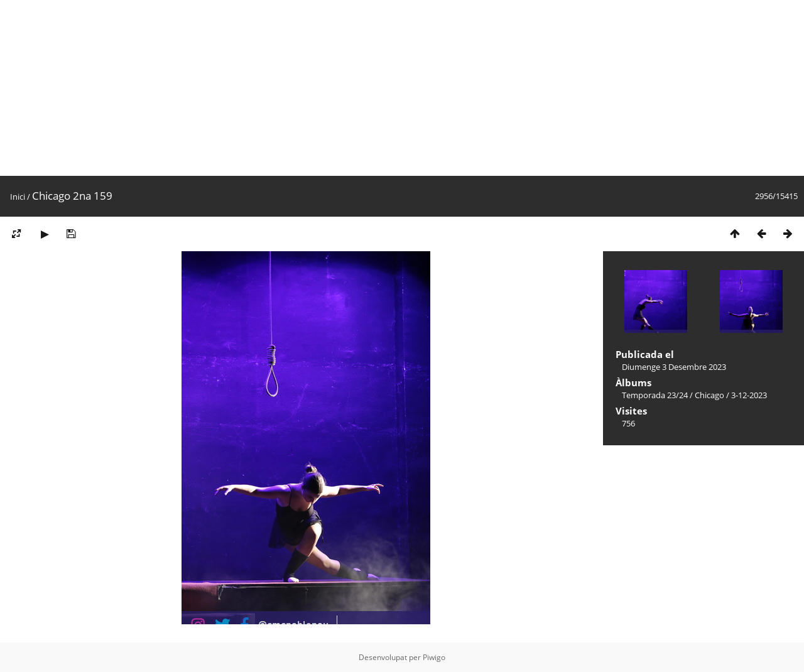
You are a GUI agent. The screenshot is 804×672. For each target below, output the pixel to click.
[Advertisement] (377, 88)
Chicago (709, 395)
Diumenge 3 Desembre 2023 (674, 367)
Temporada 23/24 (655, 395)
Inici (18, 197)
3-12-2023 (749, 395)
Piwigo (434, 657)
